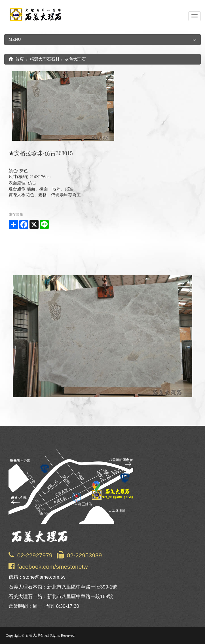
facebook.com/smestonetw (53, 567)
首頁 (16, 59)
